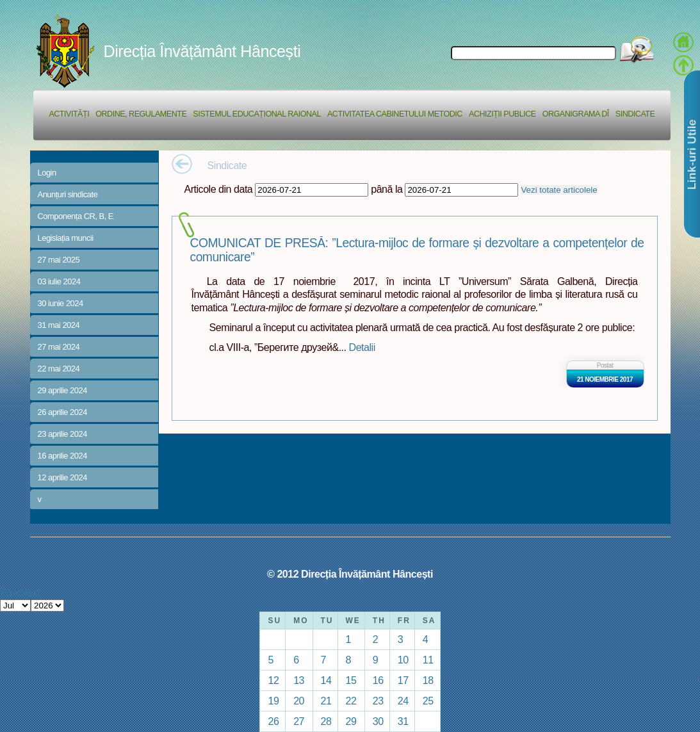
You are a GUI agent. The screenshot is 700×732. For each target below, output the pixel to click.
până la (387, 189)
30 (378, 721)
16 (378, 680)
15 (351, 680)
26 (273, 721)
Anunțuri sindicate (68, 194)
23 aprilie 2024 (62, 434)
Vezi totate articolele (559, 190)
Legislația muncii (66, 238)
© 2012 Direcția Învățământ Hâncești (350, 574)
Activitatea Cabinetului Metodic (395, 114)
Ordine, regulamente (141, 114)
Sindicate (635, 114)
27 (299, 721)
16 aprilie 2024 (62, 456)
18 (428, 680)
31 (403, 721)
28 (326, 721)
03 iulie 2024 (59, 281)
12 (273, 680)
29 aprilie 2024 (62, 390)
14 (326, 680)
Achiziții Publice (502, 114)
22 (351, 701)
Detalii (362, 347)
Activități (69, 114)
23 (378, 701)
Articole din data (219, 189)
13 (299, 680)
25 (428, 701)
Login (47, 173)
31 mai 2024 (59, 325)
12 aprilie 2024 (62, 477)
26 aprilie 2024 (62, 412)
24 (403, 701)
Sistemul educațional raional (257, 114)
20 (299, 701)
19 (273, 701)
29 (351, 721)
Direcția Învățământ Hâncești (202, 51)
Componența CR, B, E (76, 216)
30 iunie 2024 (61, 303)
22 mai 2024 (59, 369)
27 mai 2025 (59, 260)
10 (403, 660)
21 (326, 701)
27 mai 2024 (59, 347)
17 (403, 680)
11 (428, 660)
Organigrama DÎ (576, 114)
